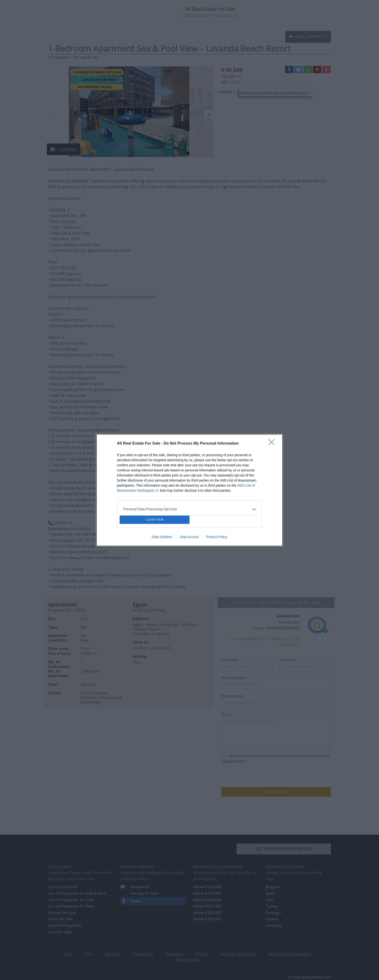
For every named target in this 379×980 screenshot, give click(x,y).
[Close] (273, 444)
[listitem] (189, 509)
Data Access (189, 537)
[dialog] (189, 490)
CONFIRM (155, 520)
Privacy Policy (217, 537)
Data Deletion (162, 537)
